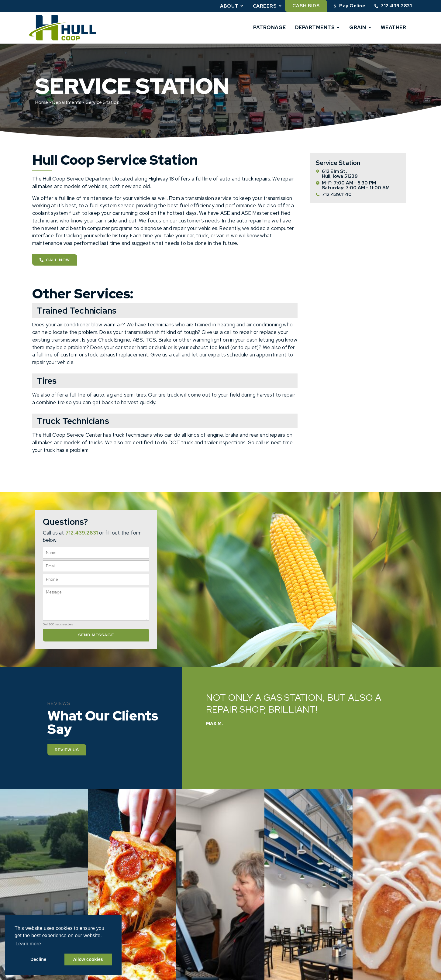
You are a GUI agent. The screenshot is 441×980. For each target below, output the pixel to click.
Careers (268, 6)
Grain (360, 28)
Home (42, 102)
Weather (394, 28)
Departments (318, 28)
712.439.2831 (82, 533)
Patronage (270, 28)
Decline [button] (38, 959)
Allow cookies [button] (88, 959)
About (232, 6)
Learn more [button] (28, 944)
